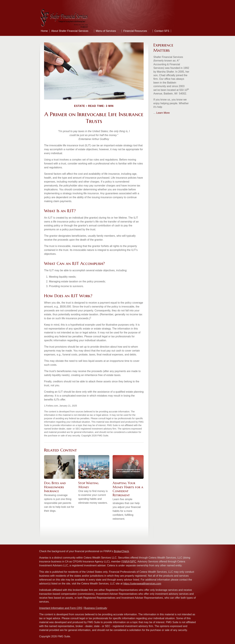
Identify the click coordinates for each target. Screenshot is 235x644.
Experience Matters (163, 48)
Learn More (163, 113)
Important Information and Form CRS (61, 608)
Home (44, 31)
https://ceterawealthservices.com (142, 584)
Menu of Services (106, 31)
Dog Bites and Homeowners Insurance (55, 487)
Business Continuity (96, 608)
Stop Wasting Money (89, 485)
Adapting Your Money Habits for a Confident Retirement (128, 489)
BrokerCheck (121, 551)
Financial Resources (135, 31)
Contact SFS (162, 31)
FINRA (125, 562)
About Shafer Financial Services (70, 31)
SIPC (133, 562)
